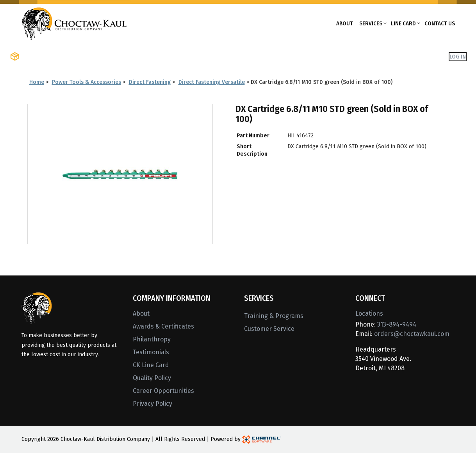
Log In (458, 57)
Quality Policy (152, 378)
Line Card (403, 23)
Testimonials (151, 352)
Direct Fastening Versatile (212, 82)
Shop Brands (108, 57)
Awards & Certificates (163, 326)
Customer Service (269, 329)
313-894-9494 (397, 324)
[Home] (74, 23)
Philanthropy (152, 339)
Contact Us (440, 23)
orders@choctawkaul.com (412, 334)
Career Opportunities (163, 391)
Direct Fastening (150, 82)
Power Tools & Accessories (86, 82)
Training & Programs (274, 316)
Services (371, 23)
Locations (369, 314)
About (345, 23)
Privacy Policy (152, 404)
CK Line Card (151, 365)
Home (37, 82)
